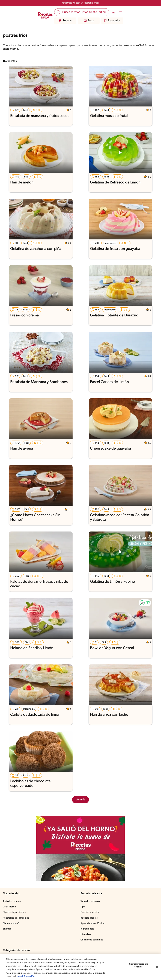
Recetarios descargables (16, 918)
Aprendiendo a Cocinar (93, 923)
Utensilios (86, 934)
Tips (83, 907)
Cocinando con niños (92, 940)
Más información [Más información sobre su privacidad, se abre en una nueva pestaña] (45, 976)
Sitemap (7, 929)
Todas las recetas (12, 901)
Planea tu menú (11, 923)
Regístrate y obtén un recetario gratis (80, 3)
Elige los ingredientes (15, 912)
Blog (89, 21)
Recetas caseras (90, 918)
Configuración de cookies (138, 966)
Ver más (81, 800)
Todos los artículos (91, 901)
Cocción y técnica (90, 912)
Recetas (65, 21)
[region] (80, 967)
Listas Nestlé (10, 907)
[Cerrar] (157, 967)
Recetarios (112, 21)
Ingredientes (87, 929)
